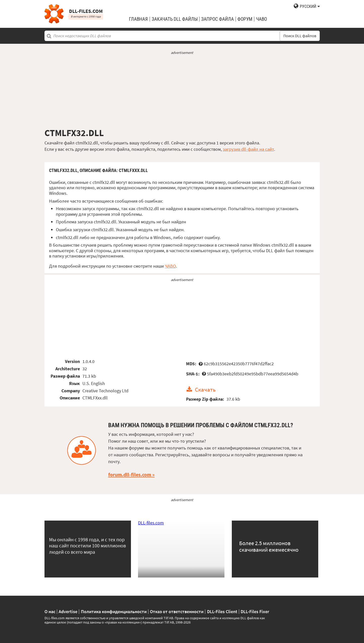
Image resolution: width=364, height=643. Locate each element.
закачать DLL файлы (175, 19)
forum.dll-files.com (130, 475)
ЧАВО (170, 266)
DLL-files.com (151, 523)
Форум (245, 19)
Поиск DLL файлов (300, 36)
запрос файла (218, 19)
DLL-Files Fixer (255, 612)
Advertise (68, 612)
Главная (138, 19)
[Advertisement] (182, 91)
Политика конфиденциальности (114, 612)
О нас (50, 612)
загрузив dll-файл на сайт (248, 149)
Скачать (205, 389)
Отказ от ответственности (177, 612)
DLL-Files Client (222, 612)
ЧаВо (261, 19)
